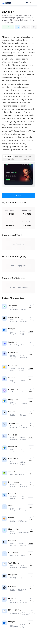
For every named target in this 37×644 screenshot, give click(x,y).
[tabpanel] (18, 176)
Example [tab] (11, 159)
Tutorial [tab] (26, 159)
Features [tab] (18, 156)
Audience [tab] (29, 156)
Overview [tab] (8, 156)
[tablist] (18, 158)
